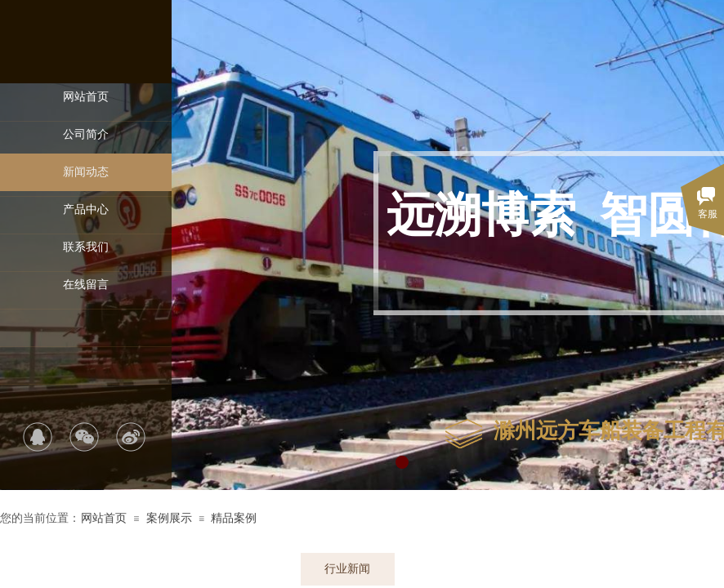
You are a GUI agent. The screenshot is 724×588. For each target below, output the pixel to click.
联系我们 (86, 247)
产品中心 (86, 209)
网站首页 (86, 97)
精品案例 (234, 518)
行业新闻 (347, 569)
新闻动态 (86, 172)
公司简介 (86, 134)
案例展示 (169, 518)
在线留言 (86, 285)
